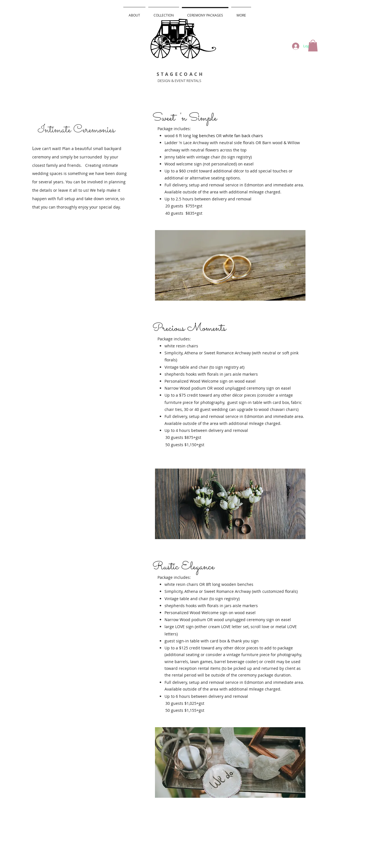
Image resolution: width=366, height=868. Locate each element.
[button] (313, 46)
